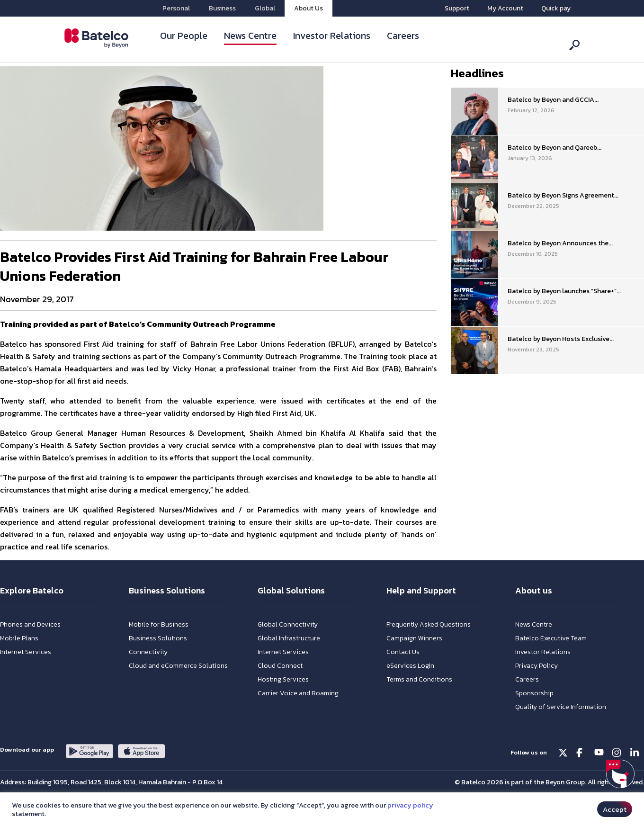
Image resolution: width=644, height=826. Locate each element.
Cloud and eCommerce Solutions (178, 666)
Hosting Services (283, 679)
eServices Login (410, 666)
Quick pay (556, 8)
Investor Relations (332, 36)
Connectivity (148, 652)
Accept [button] (615, 809)
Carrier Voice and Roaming (298, 693)
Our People (184, 36)
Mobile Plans (19, 638)
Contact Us (403, 652)
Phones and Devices (30, 624)
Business (222, 8)
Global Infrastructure (289, 638)
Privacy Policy (537, 666)
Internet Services (26, 652)
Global (265, 8)
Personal (176, 8)
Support (457, 8)
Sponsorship (534, 693)
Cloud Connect (280, 666)
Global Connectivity (288, 624)
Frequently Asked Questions (429, 624)
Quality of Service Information (561, 707)
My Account (505, 8)
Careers (403, 36)
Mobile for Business (159, 624)
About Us (309, 8)
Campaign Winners (414, 638)
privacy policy (410, 805)
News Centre (250, 36)
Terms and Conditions (419, 679)
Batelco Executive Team (551, 638)
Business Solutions (158, 638)
